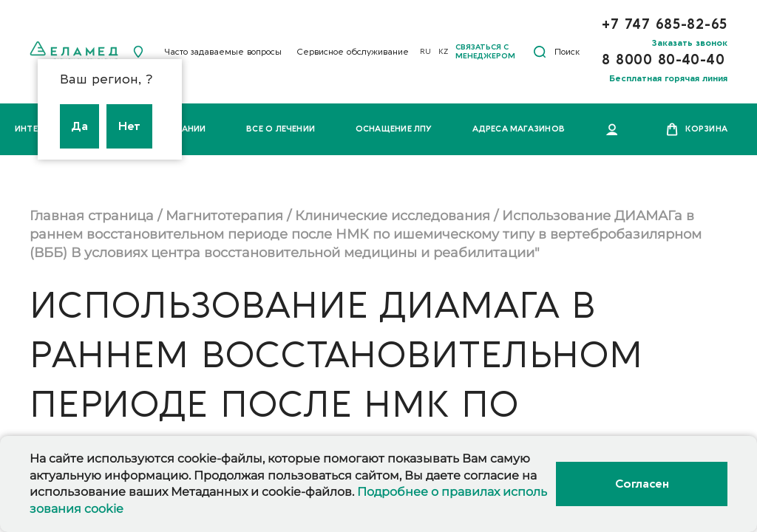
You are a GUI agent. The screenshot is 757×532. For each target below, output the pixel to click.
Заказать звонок (690, 43)
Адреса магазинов (519, 129)
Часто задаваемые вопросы (223, 52)
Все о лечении (281, 129)
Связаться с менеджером (485, 52)
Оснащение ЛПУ (394, 129)
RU (425, 52)
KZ (443, 52)
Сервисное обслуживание (353, 52)
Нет (129, 126)
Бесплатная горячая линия (668, 78)
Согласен (642, 484)
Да (79, 126)
